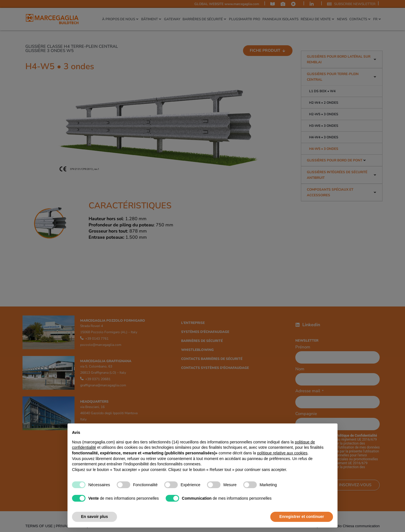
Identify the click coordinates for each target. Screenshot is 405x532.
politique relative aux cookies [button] (282, 453)
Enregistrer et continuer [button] (302, 517)
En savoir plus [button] (94, 517)
